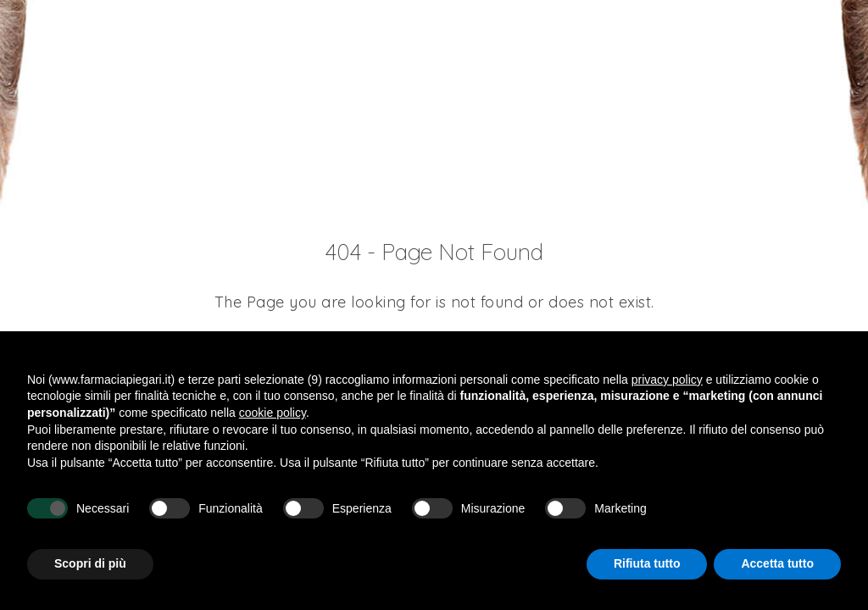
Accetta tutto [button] (777, 563)
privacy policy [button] (667, 380)
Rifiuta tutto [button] (647, 563)
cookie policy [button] (273, 413)
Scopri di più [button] (90, 563)
